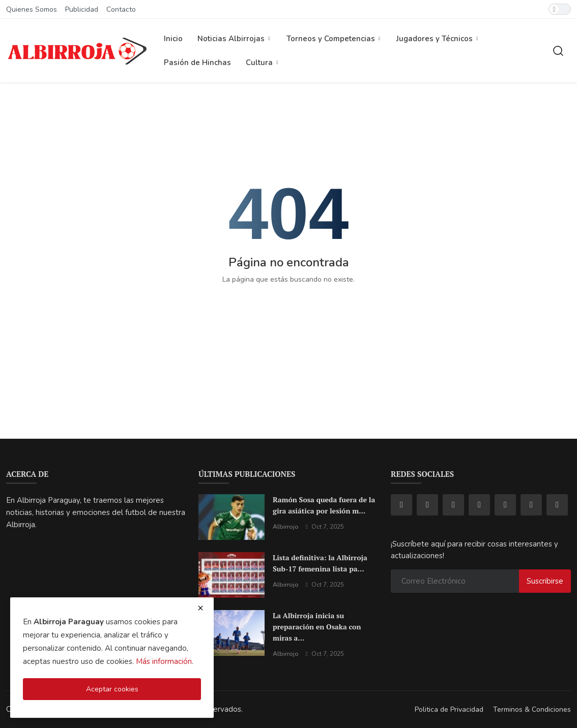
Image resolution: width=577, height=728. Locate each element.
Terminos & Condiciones (532, 709)
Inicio (173, 39)
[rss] (557, 505)
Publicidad (82, 9)
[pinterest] (531, 505)
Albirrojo (286, 527)
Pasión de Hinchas (197, 63)
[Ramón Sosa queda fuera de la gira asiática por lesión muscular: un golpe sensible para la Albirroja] (232, 517)
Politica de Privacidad (449, 709)
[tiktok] (453, 505)
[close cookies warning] (200, 608)
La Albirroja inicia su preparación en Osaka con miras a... (317, 627)
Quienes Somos (32, 9)
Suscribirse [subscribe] (545, 581)
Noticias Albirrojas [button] (235, 39)
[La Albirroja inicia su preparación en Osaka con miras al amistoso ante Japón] (232, 633)
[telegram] (505, 505)
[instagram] (427, 505)
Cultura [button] (263, 63)
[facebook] (401, 505)
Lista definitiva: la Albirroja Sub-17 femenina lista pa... (320, 563)
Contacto (121, 9)
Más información (164, 661)
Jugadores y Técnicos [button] (438, 39)
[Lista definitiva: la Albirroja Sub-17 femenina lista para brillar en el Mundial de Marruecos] (232, 575)
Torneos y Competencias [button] (334, 39)
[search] (558, 51)
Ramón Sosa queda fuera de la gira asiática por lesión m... (324, 505)
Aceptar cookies (112, 689)
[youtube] (479, 505)
